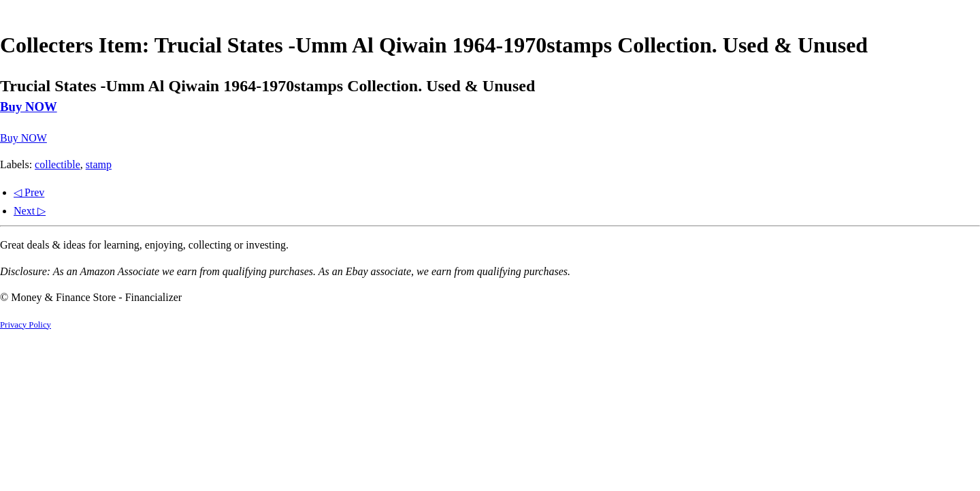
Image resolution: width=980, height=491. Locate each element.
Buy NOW (29, 107)
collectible (58, 164)
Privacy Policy (26, 325)
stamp (99, 164)
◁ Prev (29, 192)
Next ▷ (30, 211)
